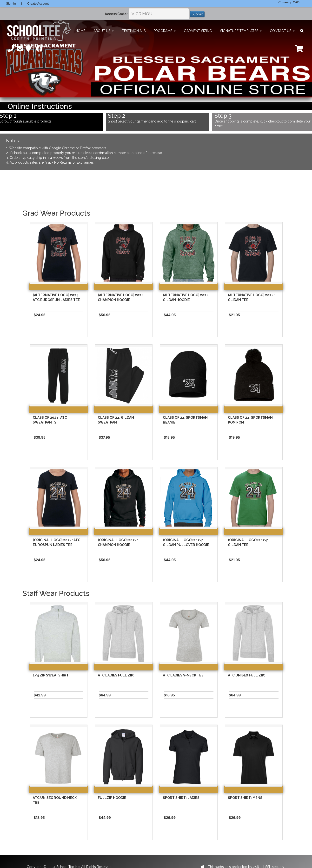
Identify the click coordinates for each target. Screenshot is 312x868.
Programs (165, 31)
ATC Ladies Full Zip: (116, 675)
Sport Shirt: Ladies (181, 798)
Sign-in (11, 3)
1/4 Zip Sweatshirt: (51, 675)
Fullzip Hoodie (112, 798)
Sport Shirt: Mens (245, 798)
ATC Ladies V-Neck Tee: (184, 675)
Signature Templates (241, 31)
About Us (104, 31)
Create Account (38, 3)
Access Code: (116, 14)
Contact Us (282, 31)
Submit (197, 14)
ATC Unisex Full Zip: (246, 675)
